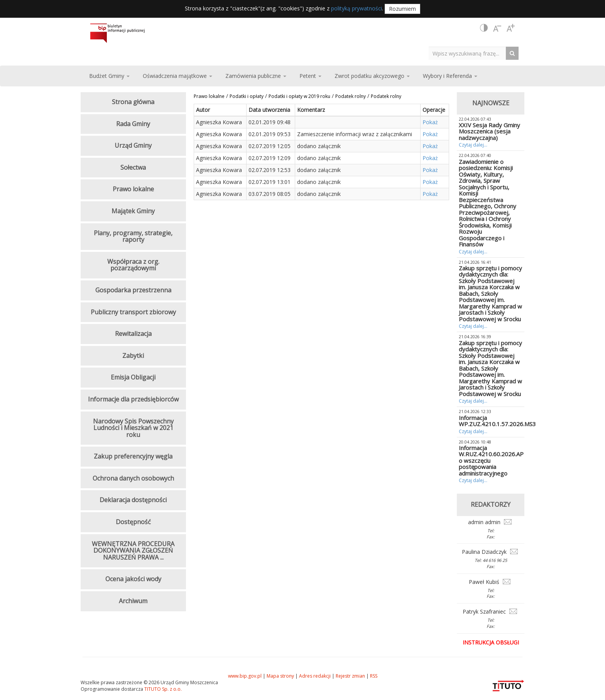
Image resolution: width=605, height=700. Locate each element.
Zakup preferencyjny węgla (133, 456)
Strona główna (133, 102)
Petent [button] (310, 76)
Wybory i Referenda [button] (450, 76)
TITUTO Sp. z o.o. (162, 689)
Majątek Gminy (133, 211)
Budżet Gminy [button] (109, 76)
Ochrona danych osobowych (133, 478)
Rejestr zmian (350, 676)
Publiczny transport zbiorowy (133, 312)
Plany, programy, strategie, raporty (133, 236)
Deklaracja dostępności (133, 500)
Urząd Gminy (133, 145)
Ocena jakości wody (133, 579)
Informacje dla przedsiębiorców (133, 399)
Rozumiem (402, 9)
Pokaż (430, 122)
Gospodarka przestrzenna (133, 290)
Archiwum (133, 601)
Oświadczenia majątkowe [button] (177, 76)
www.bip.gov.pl (245, 676)
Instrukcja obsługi (491, 642)
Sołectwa (133, 167)
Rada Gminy (133, 124)
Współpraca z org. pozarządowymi (133, 265)
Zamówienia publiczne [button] (256, 76)
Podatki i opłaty (247, 96)
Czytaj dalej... (473, 145)
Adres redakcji (315, 676)
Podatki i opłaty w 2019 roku (299, 96)
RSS (374, 676)
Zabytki (133, 356)
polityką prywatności (357, 8)
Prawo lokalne (209, 96)
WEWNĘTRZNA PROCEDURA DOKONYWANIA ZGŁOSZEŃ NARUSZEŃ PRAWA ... (133, 551)
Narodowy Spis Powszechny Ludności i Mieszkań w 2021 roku (133, 428)
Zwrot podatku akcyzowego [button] (372, 76)
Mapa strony (280, 676)
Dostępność (133, 522)
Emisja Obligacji (133, 377)
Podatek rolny (351, 96)
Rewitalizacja (133, 334)
